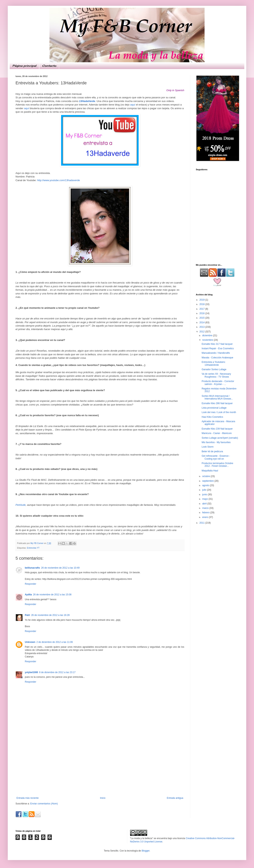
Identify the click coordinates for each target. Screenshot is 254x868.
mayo (205, 499)
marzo (206, 508)
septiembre (208, 481)
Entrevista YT (33, 548)
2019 (202, 300)
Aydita (28, 595)
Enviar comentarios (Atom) (44, 804)
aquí (133, 105)
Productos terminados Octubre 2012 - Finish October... (217, 465)
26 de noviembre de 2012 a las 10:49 (60, 568)
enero (206, 517)
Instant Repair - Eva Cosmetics (218, 348)
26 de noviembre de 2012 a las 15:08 (52, 595)
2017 (202, 309)
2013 (202, 327)
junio (205, 495)
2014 (202, 322)
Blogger (146, 851)
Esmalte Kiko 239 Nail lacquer (217, 429)
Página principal (24, 66)
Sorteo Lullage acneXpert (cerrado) (220, 438)
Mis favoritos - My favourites (216, 442)
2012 (202, 332)
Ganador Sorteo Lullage (214, 369)
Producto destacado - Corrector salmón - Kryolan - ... (218, 383)
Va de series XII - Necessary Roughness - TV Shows (216, 375)
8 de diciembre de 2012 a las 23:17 (57, 672)
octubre (206, 476)
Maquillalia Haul (210, 471)
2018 (202, 304)
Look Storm (208, 447)
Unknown (30, 642)
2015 (202, 318)
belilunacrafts (32, 568)
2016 (202, 313)
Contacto (49, 66)
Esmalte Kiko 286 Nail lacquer (217, 403)
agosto (206, 485)
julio (205, 490)
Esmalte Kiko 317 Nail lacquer (217, 344)
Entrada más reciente (28, 798)
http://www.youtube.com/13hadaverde (59, 180)
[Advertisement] (100, 768)
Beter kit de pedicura (212, 451)
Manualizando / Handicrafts (216, 353)
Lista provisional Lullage (214, 408)
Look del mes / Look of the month (219, 412)
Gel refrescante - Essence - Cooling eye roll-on (216, 457)
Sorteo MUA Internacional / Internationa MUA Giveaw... (217, 397)
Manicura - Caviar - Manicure (217, 433)
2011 (202, 523)
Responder (31, 584)
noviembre (208, 340)
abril (205, 504)
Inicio (103, 798)
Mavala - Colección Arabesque (217, 358)
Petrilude (21, 505)
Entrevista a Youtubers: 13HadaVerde (214, 363)
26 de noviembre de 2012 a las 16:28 (50, 615)
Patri (27, 615)
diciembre (208, 335)
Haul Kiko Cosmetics (212, 417)
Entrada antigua (175, 798)
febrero (206, 513)
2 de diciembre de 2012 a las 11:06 (55, 642)
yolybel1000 (31, 672)
